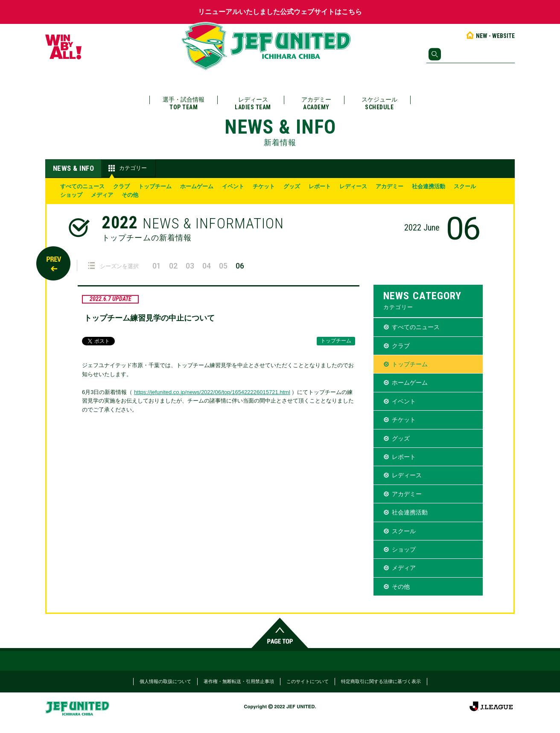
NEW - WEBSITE (490, 36)
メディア (102, 195)
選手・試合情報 (184, 104)
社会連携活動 (429, 186)
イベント (233, 186)
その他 (130, 195)
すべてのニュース (82, 186)
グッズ (292, 186)
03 (190, 266)
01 (157, 266)
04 (207, 266)
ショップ (71, 195)
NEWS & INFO (74, 168)
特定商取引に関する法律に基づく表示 (381, 681)
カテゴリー (127, 168)
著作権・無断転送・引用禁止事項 (239, 681)
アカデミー (316, 104)
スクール (465, 186)
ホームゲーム (197, 186)
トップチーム (155, 186)
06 (240, 266)
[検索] (471, 54)
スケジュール (379, 104)
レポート (320, 186)
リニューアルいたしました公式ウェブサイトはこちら (280, 12)
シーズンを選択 (113, 266)
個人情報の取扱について (165, 681)
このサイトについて (308, 681)
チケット (264, 186)
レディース (253, 104)
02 (173, 266)
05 (223, 266)
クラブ (121, 186)
